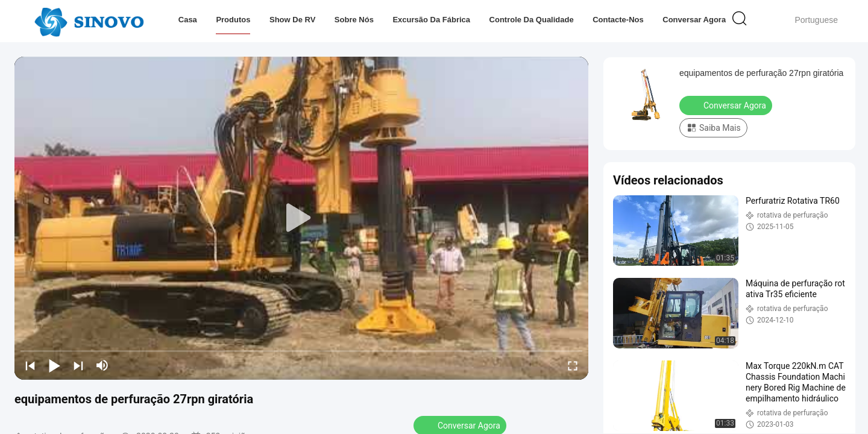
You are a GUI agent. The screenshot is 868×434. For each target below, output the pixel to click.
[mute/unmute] (102, 365)
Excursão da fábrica (431, 20)
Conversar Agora (694, 20)
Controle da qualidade (531, 20)
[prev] (30, 365)
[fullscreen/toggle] (573, 365)
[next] (78, 365)
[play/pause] (54, 365)
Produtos (233, 20)
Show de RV (292, 20)
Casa (188, 20)
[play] (301, 218)
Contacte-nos (618, 20)
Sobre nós (354, 20)
